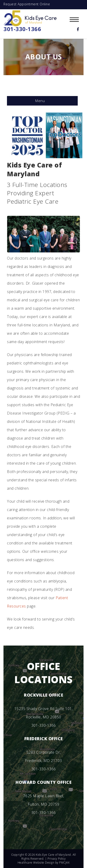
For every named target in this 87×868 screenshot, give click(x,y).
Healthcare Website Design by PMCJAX (44, 863)
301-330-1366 (22, 29)
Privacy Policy (57, 859)
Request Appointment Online (27, 4)
